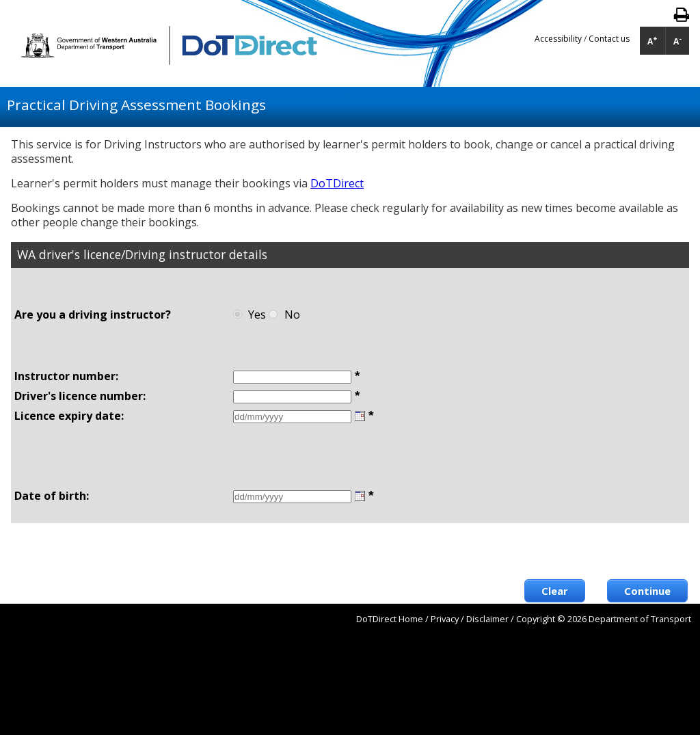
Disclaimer (487, 619)
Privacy (445, 619)
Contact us (609, 39)
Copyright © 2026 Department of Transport (604, 619)
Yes (257, 315)
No (292, 315)
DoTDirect (337, 183)
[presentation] (584, 551)
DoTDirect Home (390, 619)
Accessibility (559, 39)
